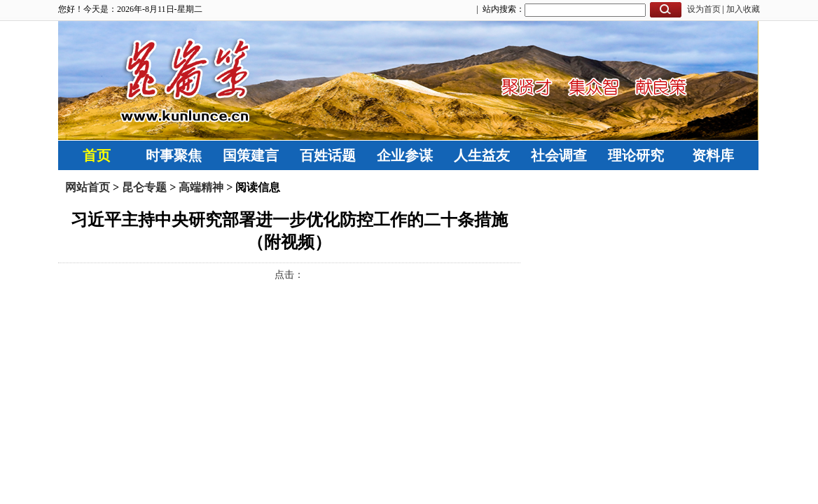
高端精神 (201, 187)
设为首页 (704, 9)
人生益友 (482, 155)
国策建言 (251, 155)
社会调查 (559, 155)
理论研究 (636, 155)
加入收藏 (743, 9)
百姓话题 (328, 155)
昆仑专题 (144, 187)
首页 (97, 155)
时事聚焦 (174, 155)
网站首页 (88, 187)
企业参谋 (405, 155)
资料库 (713, 155)
